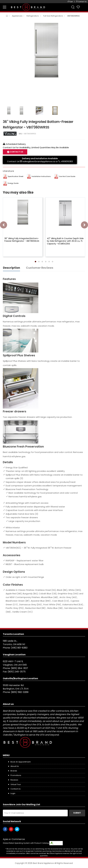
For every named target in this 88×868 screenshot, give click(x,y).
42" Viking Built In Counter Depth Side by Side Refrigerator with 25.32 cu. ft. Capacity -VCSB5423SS (65, 241)
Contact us (16, 789)
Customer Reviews (40, 268)
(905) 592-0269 (20, 692)
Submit (77, 813)
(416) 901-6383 (19, 648)
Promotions (16, 775)
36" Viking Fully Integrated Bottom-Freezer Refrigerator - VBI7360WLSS (22, 240)
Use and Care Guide (67, 176)
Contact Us (16, 152)
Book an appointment (21, 762)
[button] (35, 262)
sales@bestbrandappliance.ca (39, 161)
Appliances (17, 16)
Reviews (14, 780)
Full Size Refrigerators (53, 16)
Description (11, 268)
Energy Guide (13, 183)
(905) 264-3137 (19, 668)
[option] (44, 50)
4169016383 (67, 161)
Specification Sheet (16, 176)
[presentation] (4, 225)
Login (13, 793)
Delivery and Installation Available (40, 158)
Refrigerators (33, 16)
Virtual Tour (16, 784)
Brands (14, 771)
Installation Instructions (41, 176)
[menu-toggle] (5, 7)
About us (15, 766)
